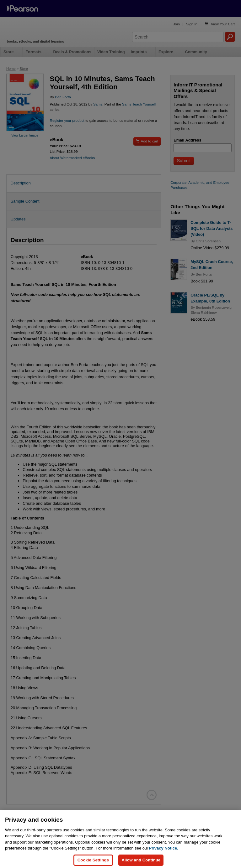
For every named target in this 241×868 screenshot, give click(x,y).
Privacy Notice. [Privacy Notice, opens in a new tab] (164, 853)
